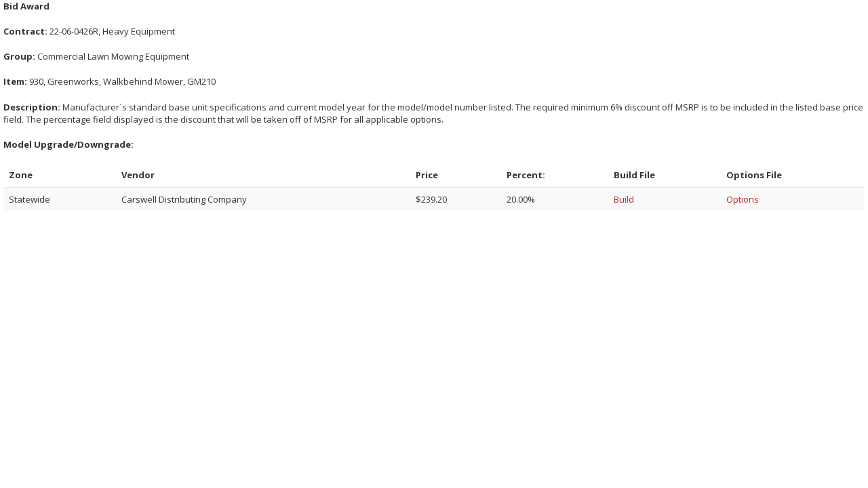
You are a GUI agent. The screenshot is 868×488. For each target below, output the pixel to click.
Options (743, 199)
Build (624, 199)
